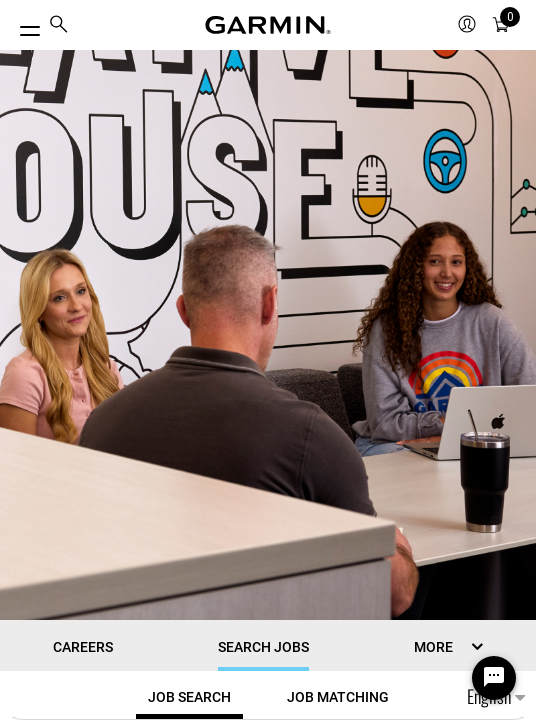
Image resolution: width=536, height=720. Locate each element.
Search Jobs (263, 647)
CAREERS (83, 647)
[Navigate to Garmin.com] (268, 25)
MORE (433, 647)
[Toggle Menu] (22, 25)
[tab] (189, 697)
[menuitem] (59, 25)
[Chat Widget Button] (494, 678)
